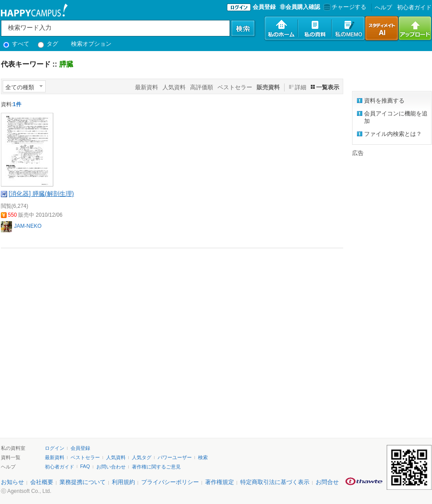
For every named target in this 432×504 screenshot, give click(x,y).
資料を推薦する (384, 101)
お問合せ (327, 482)
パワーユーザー (175, 457)
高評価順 (202, 87)
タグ (48, 44)
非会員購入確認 (300, 7)
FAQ (85, 466)
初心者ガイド (414, 7)
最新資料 (147, 87)
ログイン (55, 448)
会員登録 (264, 7)
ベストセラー (235, 87)
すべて (16, 44)
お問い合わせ (111, 467)
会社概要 (42, 482)
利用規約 (123, 482)
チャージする (344, 7)
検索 (203, 457)
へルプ (383, 7)
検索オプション (91, 44)
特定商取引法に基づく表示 (275, 482)
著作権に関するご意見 (156, 467)
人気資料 (174, 87)
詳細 (301, 87)
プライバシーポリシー (170, 482)
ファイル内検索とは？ (393, 134)
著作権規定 (220, 482)
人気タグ (142, 457)
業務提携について (83, 482)
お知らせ (12, 482)
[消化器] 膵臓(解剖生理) (41, 194)
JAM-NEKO (28, 226)
